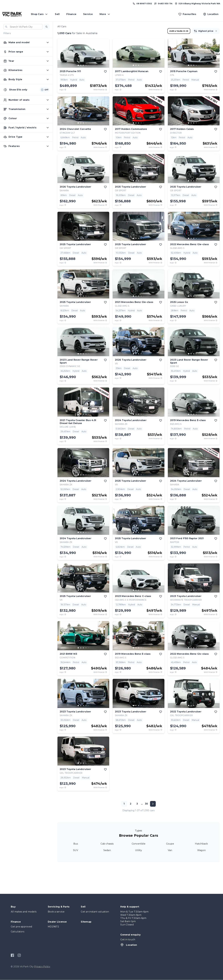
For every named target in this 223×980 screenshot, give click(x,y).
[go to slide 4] (86, 65)
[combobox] (23, 27)
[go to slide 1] (78, 65)
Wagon (201, 850)
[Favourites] (187, 14)
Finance (71, 14)
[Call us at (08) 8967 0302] (142, 4)
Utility (139, 850)
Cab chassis (107, 844)
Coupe (170, 844)
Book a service (56, 912)
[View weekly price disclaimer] (106, 90)
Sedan (107, 850)
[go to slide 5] (88, 65)
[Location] (211, 14)
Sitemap (86, 922)
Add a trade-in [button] (179, 31)
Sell (57, 14)
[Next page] (153, 804)
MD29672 (53, 927)
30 (146, 804)
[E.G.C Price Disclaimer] (65, 90)
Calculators (17, 932)
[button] (47, 27)
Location (129, 945)
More (105, 14)
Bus (76, 844)
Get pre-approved (21, 927)
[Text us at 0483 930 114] (163, 4)
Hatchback (201, 844)
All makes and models (24, 912)
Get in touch (128, 940)
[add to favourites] (105, 72)
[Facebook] (12, 955)
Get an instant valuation (95, 912)
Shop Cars (39, 14)
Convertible (139, 844)
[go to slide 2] (81, 65)
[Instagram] (19, 955)
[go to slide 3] (83, 65)
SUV (76, 850)
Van (170, 850)
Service (88, 14)
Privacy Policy (42, 967)
